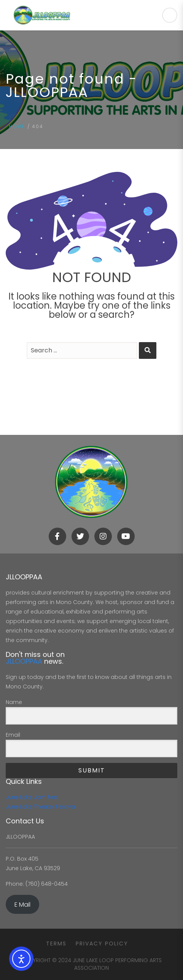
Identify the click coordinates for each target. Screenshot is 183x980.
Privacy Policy (102, 944)
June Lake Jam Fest (32, 797)
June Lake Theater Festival (41, 807)
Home (17, 126)
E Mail (22, 905)
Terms (56, 944)
